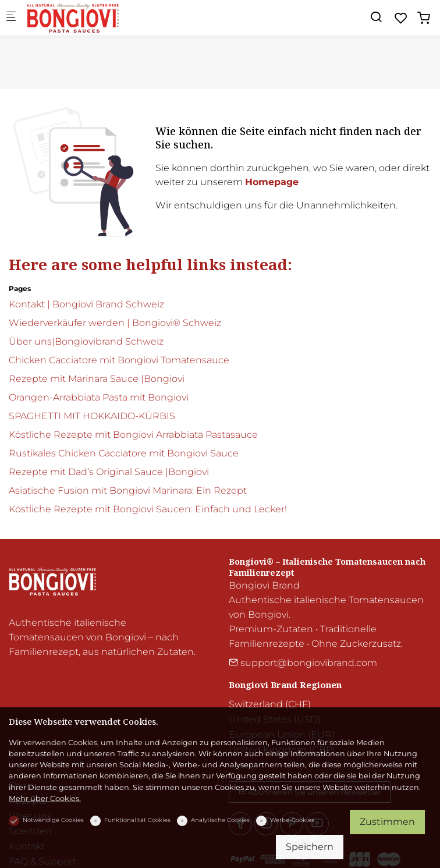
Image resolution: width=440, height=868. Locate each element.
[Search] (376, 17)
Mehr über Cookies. (45, 798)
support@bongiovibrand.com (303, 663)
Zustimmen (387, 822)
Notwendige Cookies (53, 820)
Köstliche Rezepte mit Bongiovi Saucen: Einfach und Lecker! (148, 509)
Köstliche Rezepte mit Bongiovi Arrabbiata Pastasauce (133, 435)
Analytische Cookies (220, 820)
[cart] (424, 18)
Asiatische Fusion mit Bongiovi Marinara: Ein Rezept (128, 490)
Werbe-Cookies (292, 820)
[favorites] (401, 18)
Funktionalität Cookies (137, 820)
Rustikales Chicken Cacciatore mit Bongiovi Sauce (124, 453)
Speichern (310, 847)
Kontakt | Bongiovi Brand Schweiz (86, 304)
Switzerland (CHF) (270, 704)
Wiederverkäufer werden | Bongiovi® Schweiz (115, 323)
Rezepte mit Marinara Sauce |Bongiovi (97, 379)
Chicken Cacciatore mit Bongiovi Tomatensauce (119, 360)
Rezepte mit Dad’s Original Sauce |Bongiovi (109, 472)
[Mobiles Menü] (11, 18)
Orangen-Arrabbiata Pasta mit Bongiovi (99, 397)
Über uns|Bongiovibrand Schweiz (86, 341)
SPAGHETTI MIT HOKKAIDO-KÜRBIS (92, 416)
